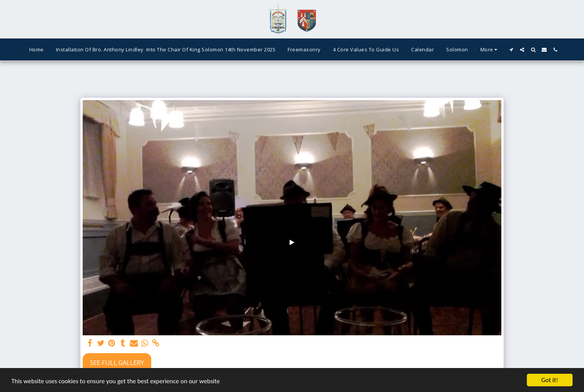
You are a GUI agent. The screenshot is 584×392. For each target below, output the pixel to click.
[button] (511, 50)
